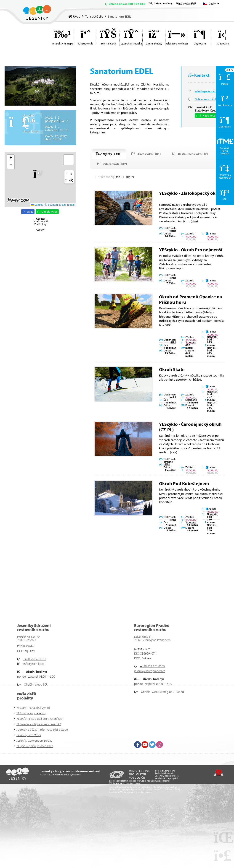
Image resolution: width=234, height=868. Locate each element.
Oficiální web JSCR (36, 684)
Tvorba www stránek (219, 773)
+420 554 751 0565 (152, 666)
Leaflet (37, 205)
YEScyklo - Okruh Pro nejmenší (191, 250)
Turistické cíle (94, 16)
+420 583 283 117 (35, 659)
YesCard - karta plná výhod (33, 708)
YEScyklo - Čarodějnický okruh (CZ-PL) (190, 427)
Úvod (37, 12)
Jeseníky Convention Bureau (34, 741)
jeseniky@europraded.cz (150, 671)
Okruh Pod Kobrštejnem (184, 483)
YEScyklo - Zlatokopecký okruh (191, 193)
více (194, 221)
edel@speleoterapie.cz (210, 91)
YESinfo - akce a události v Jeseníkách (40, 719)
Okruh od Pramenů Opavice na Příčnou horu (191, 299)
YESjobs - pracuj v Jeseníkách (35, 746)
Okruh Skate (172, 369)
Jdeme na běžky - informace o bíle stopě (42, 730)
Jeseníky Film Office (29, 735)
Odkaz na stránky (207, 99)
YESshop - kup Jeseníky (31, 713)
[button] (41, 174)
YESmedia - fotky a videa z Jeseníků (39, 724)
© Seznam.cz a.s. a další (60, 205)
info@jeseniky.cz (33, 664)
